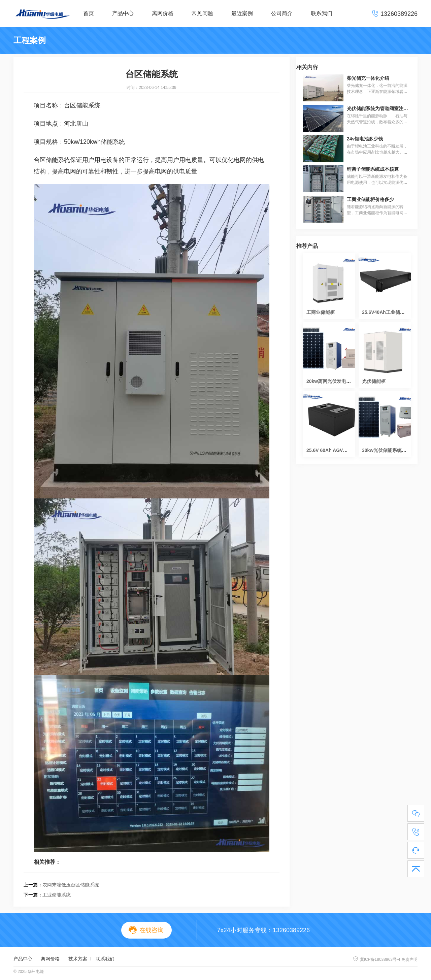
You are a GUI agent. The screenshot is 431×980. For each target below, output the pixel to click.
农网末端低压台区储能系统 (71, 885)
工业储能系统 (57, 895)
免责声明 (409, 959)
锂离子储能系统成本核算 (373, 169)
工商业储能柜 (321, 312)
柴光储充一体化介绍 (368, 78)
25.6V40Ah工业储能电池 (388, 312)
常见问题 (202, 13)
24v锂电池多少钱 (365, 139)
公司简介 (282, 13)
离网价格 (163, 13)
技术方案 (78, 959)
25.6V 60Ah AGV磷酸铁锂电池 (339, 450)
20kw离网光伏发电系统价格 (336, 381)
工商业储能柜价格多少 (370, 199)
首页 (89, 13)
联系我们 (322, 13)
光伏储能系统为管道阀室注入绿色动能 (387, 108)
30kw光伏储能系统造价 (387, 450)
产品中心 (123, 13)
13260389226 (291, 930)
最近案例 (242, 13)
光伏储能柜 (374, 381)
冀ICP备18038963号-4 (377, 959)
